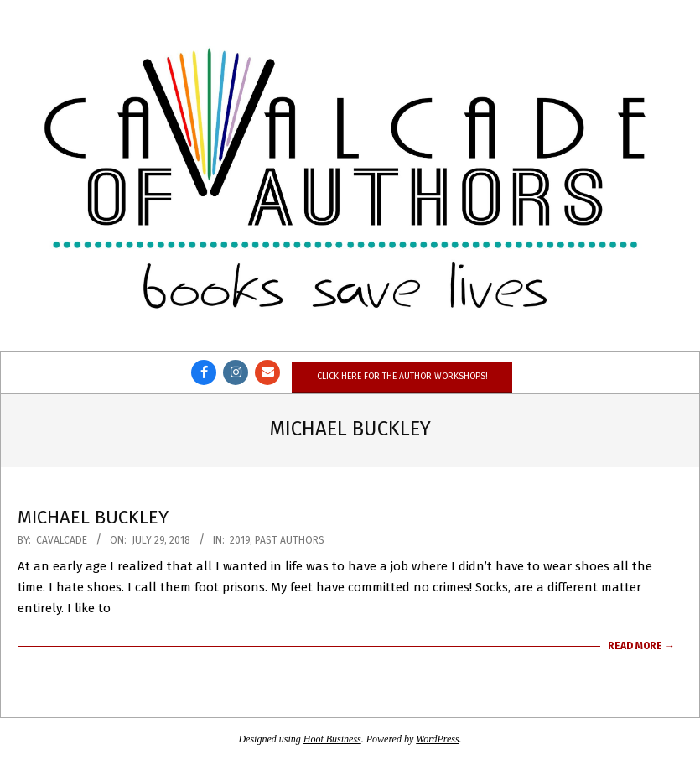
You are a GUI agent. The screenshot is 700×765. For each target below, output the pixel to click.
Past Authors (290, 540)
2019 (240, 540)
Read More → (641, 646)
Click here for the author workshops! (402, 376)
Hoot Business (332, 739)
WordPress (437, 739)
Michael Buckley (93, 517)
